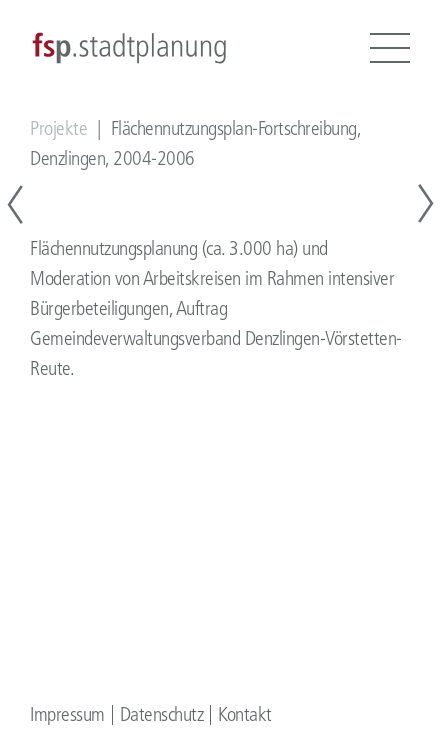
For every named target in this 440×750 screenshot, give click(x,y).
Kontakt (245, 714)
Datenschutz (162, 714)
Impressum (67, 714)
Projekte (58, 128)
